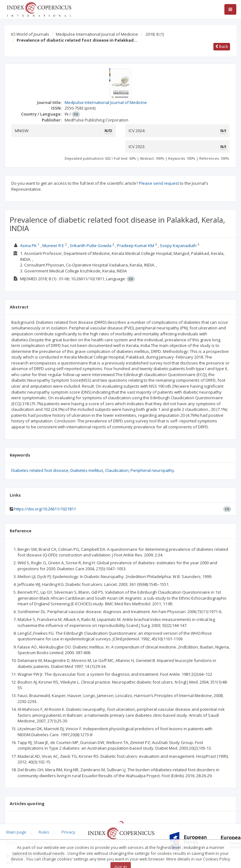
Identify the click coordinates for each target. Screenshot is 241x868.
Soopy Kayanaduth (178, 245)
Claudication (117, 470)
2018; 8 (155, 34)
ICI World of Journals (30, 34)
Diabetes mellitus (87, 470)
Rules (44, 832)
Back (222, 46)
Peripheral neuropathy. (153, 470)
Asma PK (28, 245)
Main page (16, 832)
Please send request (159, 183)
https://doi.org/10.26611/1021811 (45, 509)
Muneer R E (53, 245)
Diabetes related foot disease (40, 470)
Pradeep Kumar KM (136, 245)
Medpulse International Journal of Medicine (97, 34)
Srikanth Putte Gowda (91, 245)
